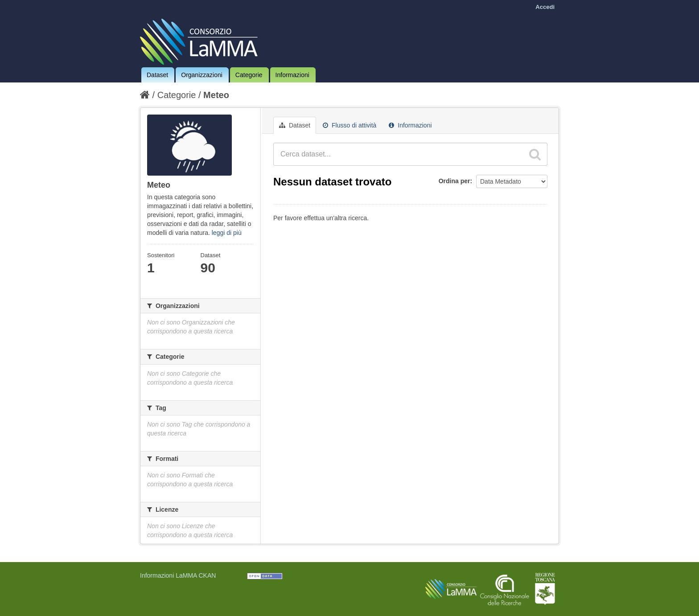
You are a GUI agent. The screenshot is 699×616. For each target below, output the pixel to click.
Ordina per (454, 181)
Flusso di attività (349, 125)
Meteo (216, 95)
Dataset (157, 75)
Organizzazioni (202, 75)
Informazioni (292, 75)
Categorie (249, 75)
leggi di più (227, 233)
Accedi (545, 7)
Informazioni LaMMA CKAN (178, 575)
